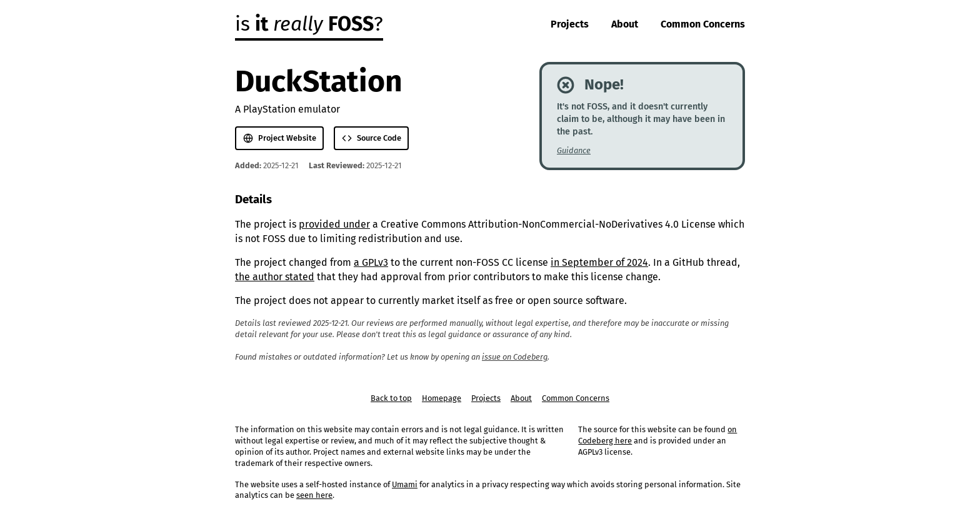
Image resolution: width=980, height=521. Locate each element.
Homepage (442, 398)
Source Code (372, 138)
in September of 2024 (599, 262)
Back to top (391, 398)
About (625, 24)
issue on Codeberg (515, 357)
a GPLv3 (371, 262)
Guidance (574, 150)
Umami (405, 484)
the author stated (275, 277)
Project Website (280, 138)
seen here (314, 495)
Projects (570, 24)
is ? (309, 24)
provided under (334, 224)
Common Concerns (703, 24)
